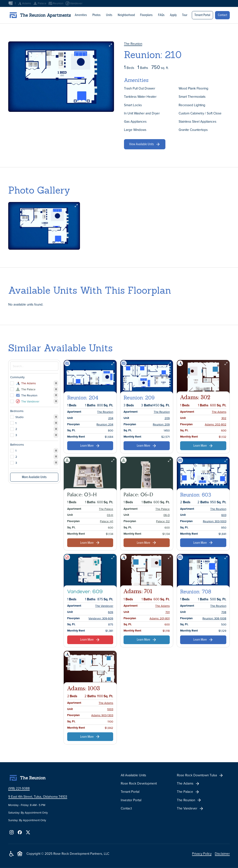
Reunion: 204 (105, 424)
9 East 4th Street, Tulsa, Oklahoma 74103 (38, 797)
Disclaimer (222, 854)
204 (111, 418)
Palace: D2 (163, 521)
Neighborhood (126, 15)
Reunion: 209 (161, 424)
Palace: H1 (107, 521)
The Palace (106, 509)
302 (224, 418)
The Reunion (133, 44)
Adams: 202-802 (216, 424)
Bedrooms (17, 411)
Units (109, 15)
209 (167, 418)
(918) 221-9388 (19, 788)
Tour (185, 15)
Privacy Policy (202, 854)
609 (111, 612)
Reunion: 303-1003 (215, 521)
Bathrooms (17, 445)
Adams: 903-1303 (102, 715)
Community (17, 377)
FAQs (161, 15)
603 (224, 515)
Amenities (81, 15)
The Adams (219, 412)
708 (224, 612)
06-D (167, 515)
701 (168, 612)
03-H (110, 515)
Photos (96, 15)
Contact (223, 15)
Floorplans (146, 15)
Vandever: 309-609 (101, 618)
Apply (173, 15)
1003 (110, 709)
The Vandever (104, 606)
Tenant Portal (202, 15)
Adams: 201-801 (160, 618)
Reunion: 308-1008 (214, 618)
